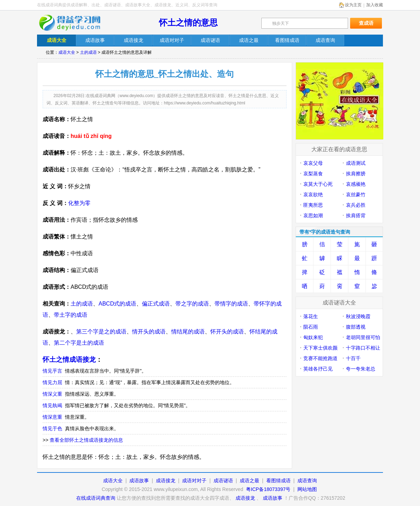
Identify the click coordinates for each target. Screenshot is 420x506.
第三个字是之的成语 (101, 332)
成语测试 (356, 163)
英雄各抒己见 (318, 369)
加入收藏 (375, 5)
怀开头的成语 (227, 332)
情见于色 (52, 428)
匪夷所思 (313, 205)
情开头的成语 (149, 332)
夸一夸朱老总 (361, 369)
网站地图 (307, 489)
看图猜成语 (278, 481)
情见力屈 (52, 382)
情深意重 (52, 417)
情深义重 (52, 394)
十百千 (353, 358)
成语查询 (307, 481)
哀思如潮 (313, 215)
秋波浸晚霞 (358, 316)
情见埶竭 (52, 405)
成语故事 (139, 481)
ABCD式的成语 (117, 304)
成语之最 (249, 481)
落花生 (311, 316)
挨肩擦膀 (356, 174)
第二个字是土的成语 (79, 343)
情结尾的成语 (188, 332)
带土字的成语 (71, 315)
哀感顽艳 (356, 184)
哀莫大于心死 (318, 184)
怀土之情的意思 (188, 23)
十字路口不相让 (363, 348)
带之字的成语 (192, 304)
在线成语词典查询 (96, 498)
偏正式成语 (156, 304)
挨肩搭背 (356, 215)
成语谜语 (223, 481)
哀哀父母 (313, 163)
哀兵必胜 (356, 205)
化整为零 (79, 203)
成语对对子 (194, 481)
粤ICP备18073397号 (269, 489)
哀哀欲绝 (313, 195)
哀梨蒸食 (313, 174)
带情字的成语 (231, 304)
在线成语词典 (74, 23)
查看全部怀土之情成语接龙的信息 (86, 440)
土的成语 (88, 52)
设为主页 (353, 5)
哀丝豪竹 (356, 195)
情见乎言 (52, 371)
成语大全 (67, 52)
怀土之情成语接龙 (69, 360)
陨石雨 (311, 327)
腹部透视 (356, 327)
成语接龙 (166, 481)
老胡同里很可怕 (363, 337)
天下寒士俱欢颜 (320, 348)
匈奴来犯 (313, 337)
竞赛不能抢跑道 (320, 358)
